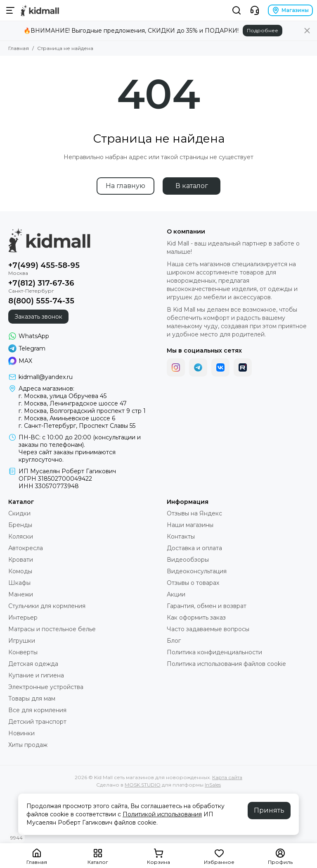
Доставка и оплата (194, 548)
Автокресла (26, 548)
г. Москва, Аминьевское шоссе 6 (67, 418)
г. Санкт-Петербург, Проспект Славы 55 (77, 426)
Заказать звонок (38, 317)
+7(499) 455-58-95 (44, 265)
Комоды (20, 571)
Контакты (181, 537)
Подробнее (263, 30)
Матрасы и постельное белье (52, 629)
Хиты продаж (28, 745)
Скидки (19, 513)
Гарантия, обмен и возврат (207, 606)
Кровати (21, 560)
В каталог (192, 186)
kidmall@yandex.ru (46, 377)
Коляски (21, 537)
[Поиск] (237, 10)
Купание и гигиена (36, 675)
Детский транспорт (37, 722)
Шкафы (19, 583)
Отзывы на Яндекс (194, 513)
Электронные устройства (46, 687)
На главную (125, 186)
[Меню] (10, 10)
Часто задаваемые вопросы (208, 629)
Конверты (23, 652)
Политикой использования (162, 814)
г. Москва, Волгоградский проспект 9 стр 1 (82, 411)
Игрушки (22, 641)
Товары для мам (32, 699)
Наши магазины (190, 525)
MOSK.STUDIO (143, 785)
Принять (269, 810)
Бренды (20, 525)
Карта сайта (227, 777)
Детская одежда (33, 664)
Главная (19, 48)
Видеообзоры (188, 560)
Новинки (21, 733)
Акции (176, 594)
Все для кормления (37, 710)
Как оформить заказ (196, 618)
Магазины (290, 10)
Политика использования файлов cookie (226, 664)
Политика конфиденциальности (214, 652)
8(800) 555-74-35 (41, 301)
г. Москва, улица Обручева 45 (63, 396)
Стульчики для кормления (47, 606)
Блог (174, 641)
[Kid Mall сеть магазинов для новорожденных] (40, 10)
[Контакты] (255, 10)
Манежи (21, 594)
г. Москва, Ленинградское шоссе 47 (73, 403)
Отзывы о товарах (193, 583)
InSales (213, 785)
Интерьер (23, 618)
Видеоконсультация (197, 571)
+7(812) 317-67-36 (41, 283)
